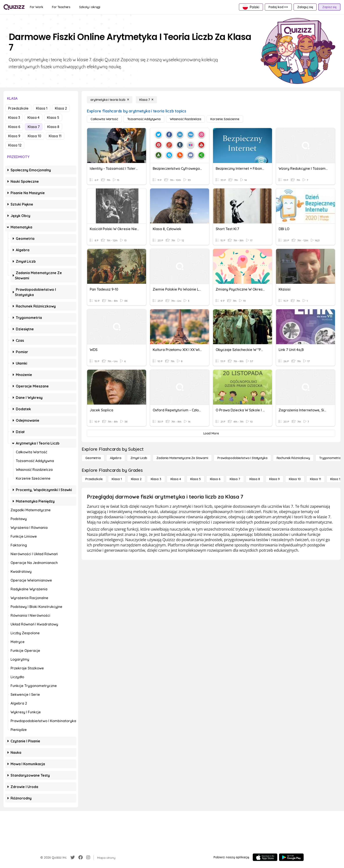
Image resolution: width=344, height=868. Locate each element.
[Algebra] (116, 458)
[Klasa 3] (156, 479)
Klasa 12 (15, 145)
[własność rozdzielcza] (185, 119)
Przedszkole (18, 108)
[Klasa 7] (146, 100)
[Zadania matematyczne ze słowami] (182, 458)
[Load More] (211, 433)
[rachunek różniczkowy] (293, 458)
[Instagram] (88, 857)
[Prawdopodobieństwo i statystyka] (242, 458)
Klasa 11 (55, 136)
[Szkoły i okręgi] (90, 7)
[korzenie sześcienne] (225, 119)
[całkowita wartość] (104, 119)
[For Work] (37, 7)
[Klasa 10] (295, 479)
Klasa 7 (34, 127)
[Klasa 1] (117, 479)
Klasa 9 (14, 136)
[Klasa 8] (255, 479)
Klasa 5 (53, 118)
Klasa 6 (14, 127)
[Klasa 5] (195, 479)
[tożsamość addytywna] (144, 119)
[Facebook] (81, 857)
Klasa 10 (34, 136)
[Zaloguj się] (305, 7)
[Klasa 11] (315, 479)
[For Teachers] (61, 7)
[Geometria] (93, 458)
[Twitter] (73, 857)
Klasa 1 (42, 108)
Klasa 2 (61, 108)
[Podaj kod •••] (278, 7)
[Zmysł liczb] (139, 458)
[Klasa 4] (176, 479)
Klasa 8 (53, 127)
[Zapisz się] (329, 7)
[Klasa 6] (215, 479)
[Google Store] (291, 857)
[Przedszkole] (94, 479)
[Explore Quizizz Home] (14, 7)
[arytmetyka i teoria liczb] (110, 100)
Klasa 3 (14, 118)
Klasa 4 (33, 118)
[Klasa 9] (274, 479)
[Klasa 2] (136, 479)
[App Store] (265, 857)
